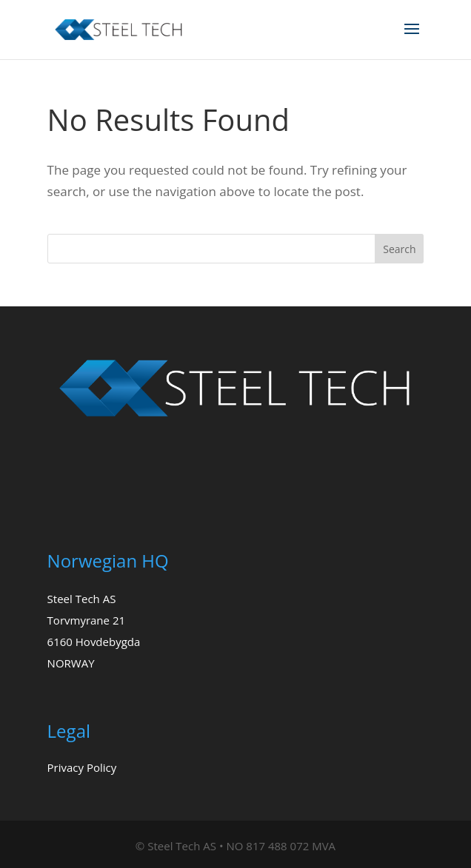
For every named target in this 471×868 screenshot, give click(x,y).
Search (399, 249)
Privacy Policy (82, 767)
